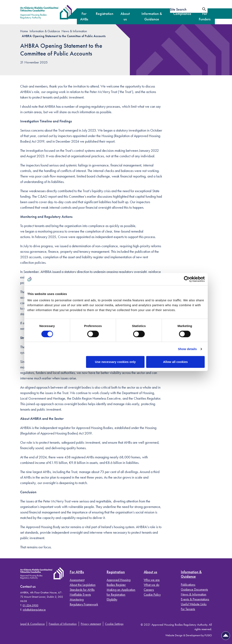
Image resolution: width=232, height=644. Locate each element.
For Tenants (188, 609)
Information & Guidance (45, 31)
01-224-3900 (30, 605)
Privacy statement (91, 624)
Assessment (77, 580)
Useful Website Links (194, 604)
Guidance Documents (194, 589)
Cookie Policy (152, 595)
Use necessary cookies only (115, 362)
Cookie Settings (114, 624)
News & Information (74, 31)
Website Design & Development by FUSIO (189, 635)
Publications (188, 585)
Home (24, 31)
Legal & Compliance (32, 624)
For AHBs (77, 572)
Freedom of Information (63, 624)
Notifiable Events (80, 595)
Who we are (152, 580)
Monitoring (77, 599)
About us (150, 572)
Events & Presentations (195, 599)
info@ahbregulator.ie (34, 610)
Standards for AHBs (82, 590)
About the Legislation (83, 585)
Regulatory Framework (84, 604)
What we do (151, 585)
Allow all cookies (175, 362)
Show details (187, 349)
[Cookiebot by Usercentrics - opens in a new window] (187, 279)
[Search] (204, 9)
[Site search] (185, 9)
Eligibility (112, 599)
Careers (149, 590)
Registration (116, 572)
